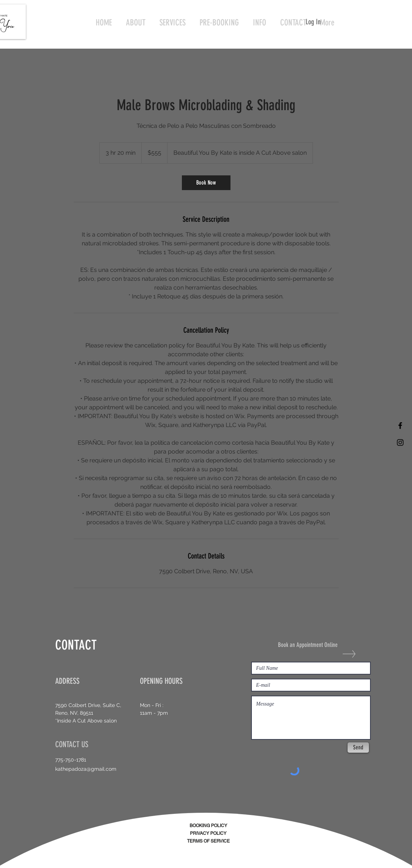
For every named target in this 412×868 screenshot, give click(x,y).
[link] (206, 183)
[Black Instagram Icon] (400, 442)
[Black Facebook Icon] (400, 426)
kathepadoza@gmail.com (86, 769)
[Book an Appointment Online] (312, 645)
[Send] (358, 748)
